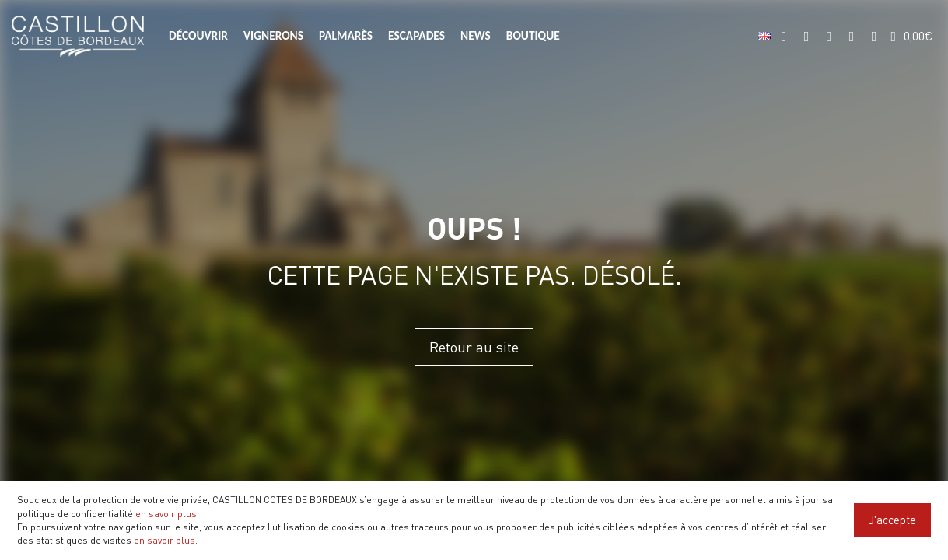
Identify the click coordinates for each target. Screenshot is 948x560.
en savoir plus (166, 513)
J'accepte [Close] (892, 520)
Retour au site (474, 346)
